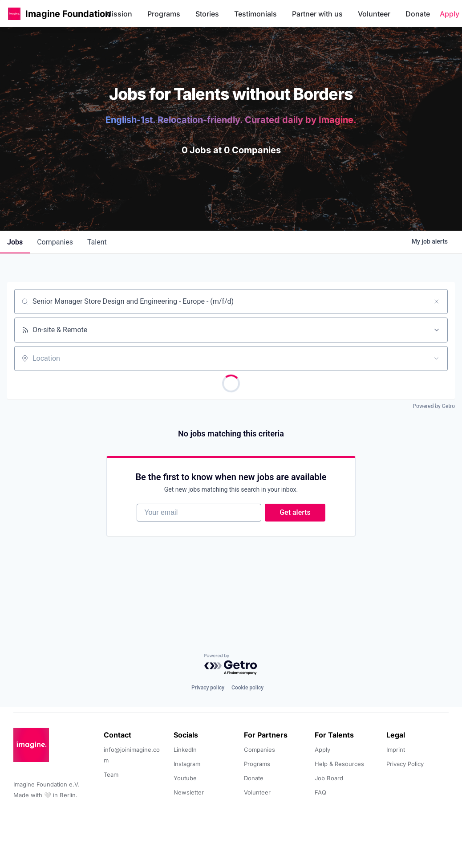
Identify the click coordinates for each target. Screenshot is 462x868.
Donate (418, 14)
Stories (207, 14)
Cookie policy (247, 688)
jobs (15, 242)
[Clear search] (436, 302)
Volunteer (374, 14)
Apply (450, 14)
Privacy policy (208, 688)
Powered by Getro (434, 406)
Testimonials (255, 14)
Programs (164, 14)
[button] (14, 14)
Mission (119, 14)
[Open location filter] (436, 359)
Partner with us (317, 14)
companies (55, 242)
